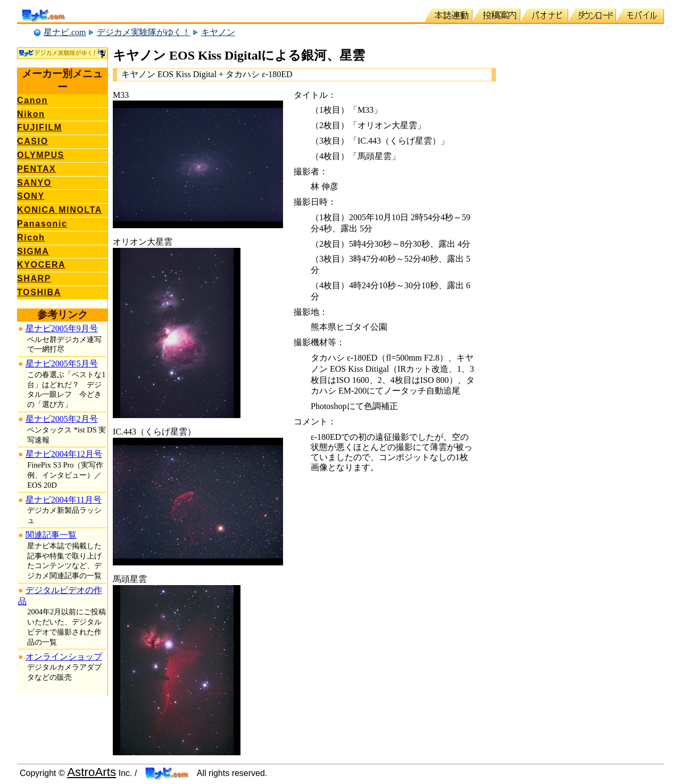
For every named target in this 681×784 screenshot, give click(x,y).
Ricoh (31, 237)
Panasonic (42, 224)
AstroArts (92, 772)
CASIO (33, 141)
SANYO (34, 183)
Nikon (31, 114)
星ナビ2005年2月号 (62, 419)
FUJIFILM (40, 127)
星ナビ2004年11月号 (64, 500)
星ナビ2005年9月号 (62, 328)
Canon (32, 100)
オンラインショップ (64, 657)
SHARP (34, 278)
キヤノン (218, 32)
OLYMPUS (41, 155)
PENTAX (36, 169)
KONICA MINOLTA (60, 210)
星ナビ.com (65, 32)
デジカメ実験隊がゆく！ (144, 32)
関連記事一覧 (51, 535)
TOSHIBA (39, 292)
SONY (31, 196)
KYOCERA (41, 265)
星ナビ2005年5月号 (62, 364)
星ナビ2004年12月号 (64, 454)
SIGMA (33, 251)
